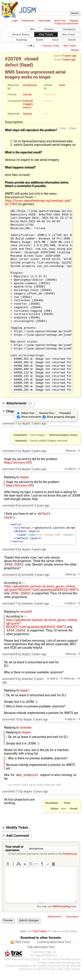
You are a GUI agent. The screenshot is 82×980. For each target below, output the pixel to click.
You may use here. (57, 916)
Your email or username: (14, 851)
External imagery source (28, 104)
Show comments (31, 417)
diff (59, 787)
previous (50, 787)
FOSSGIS (35, 968)
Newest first (46, 413)
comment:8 (10, 656)
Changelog (69, 29)
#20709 (13, 59)
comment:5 (10, 550)
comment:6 (10, 576)
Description (72, 926)
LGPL (67, 978)
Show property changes (61, 417)
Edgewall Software (46, 964)
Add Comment (18, 838)
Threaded (65, 413)
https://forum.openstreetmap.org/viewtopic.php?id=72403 (38, 201)
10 (78, 681)
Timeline (49, 29)
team (62, 85)
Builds (40, 40)
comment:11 (10, 794)
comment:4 (10, 505)
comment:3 (10, 469)
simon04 (26, 613)
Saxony (27, 114)
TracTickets (40, 940)
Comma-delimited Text (54, 951)
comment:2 (10, 451)
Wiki (32, 29)
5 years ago (70, 56)
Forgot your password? (66, 23)
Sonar (56, 40)
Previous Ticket (51, 46)
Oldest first (27, 413)
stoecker (26, 730)
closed (31, 59)
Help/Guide (44, 21)
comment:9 (10, 681)
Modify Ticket (17, 830)
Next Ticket (70, 46)
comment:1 (10, 423)
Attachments (19, 403)
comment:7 (10, 605)
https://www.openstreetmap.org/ (60, 972)
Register (74, 21)
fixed (26, 65)
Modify (75, 50)
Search (72, 40)
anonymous (30, 85)
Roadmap (22, 40)
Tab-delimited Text (41, 956)
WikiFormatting (61, 916)
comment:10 (10, 722)
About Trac (60, 21)
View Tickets (46, 34)
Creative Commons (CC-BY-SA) (56, 975)
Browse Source (21, 34)
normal (27, 94)
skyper (24, 477)
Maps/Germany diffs (18, 462)
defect (11, 65)
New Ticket (69, 34)
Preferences (28, 21)
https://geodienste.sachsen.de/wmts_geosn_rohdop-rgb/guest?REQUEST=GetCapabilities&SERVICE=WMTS (41, 588)
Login (15, 21)
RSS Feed (22, 951)
